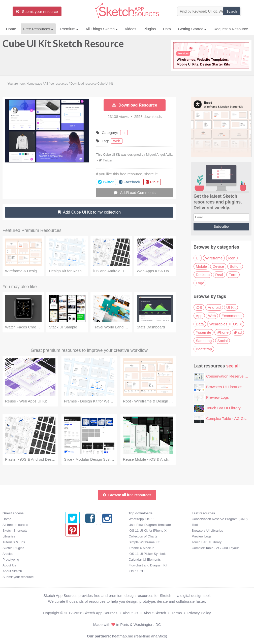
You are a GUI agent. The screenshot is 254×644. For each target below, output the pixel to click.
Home (11, 29)
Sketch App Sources (100, 613)
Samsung (204, 341)
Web (212, 316)
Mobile (201, 266)
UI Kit (231, 307)
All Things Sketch (102, 29)
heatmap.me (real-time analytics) (140, 636)
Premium (69, 29)
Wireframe (214, 258)
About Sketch (12, 571)
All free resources (15, 525)
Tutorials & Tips (14, 542)
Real (219, 275)
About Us (9, 565)
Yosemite (203, 332)
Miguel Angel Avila (159, 155)
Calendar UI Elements (82, 560)
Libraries (9, 536)
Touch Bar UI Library (223, 408)
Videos (131, 29)
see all (233, 366)
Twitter (108, 160)
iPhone (223, 332)
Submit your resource (18, 577)
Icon (232, 258)
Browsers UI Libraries (224, 387)
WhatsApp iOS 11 (78, 519)
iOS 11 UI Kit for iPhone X (84, 531)
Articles (8, 554)
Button (235, 266)
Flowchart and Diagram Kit (85, 565)
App (199, 316)
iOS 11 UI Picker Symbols (84, 554)
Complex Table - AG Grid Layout (152, 548)
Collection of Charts (80, 536)
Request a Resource (231, 29)
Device (218, 266)
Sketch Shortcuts (15, 531)
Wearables (218, 324)
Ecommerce (232, 316)
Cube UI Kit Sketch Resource (63, 46)
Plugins (150, 29)
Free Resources (38, 29)
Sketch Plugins (13, 548)
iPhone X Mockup (78, 548)
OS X (237, 324)
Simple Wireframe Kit (81, 542)
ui (124, 133)
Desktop (203, 275)
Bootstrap (204, 349)
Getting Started (192, 29)
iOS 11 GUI (74, 571)
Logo (200, 283)
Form (233, 275)
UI (198, 258)
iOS (199, 307)
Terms (177, 613)
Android (214, 307)
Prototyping (11, 560)
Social (223, 341)
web (117, 141)
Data (167, 29)
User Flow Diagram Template (87, 525)
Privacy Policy (199, 613)
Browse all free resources (127, 495)
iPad (238, 332)
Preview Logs (217, 397)
